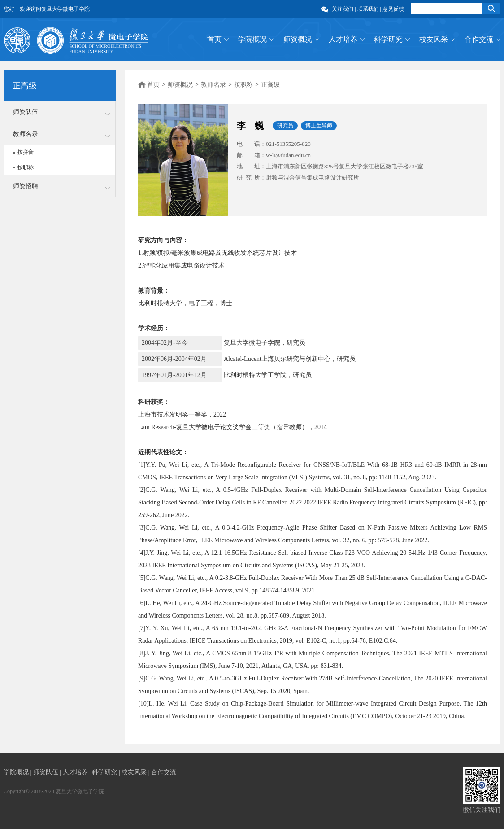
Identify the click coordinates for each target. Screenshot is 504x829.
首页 (214, 39)
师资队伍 (26, 112)
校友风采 (434, 39)
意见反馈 (393, 9)
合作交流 (479, 39)
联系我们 (368, 9)
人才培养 (343, 39)
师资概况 (298, 39)
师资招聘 (26, 186)
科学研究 (388, 39)
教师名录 (26, 134)
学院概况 (252, 39)
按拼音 (26, 152)
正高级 (270, 85)
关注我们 (343, 9)
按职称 (26, 167)
